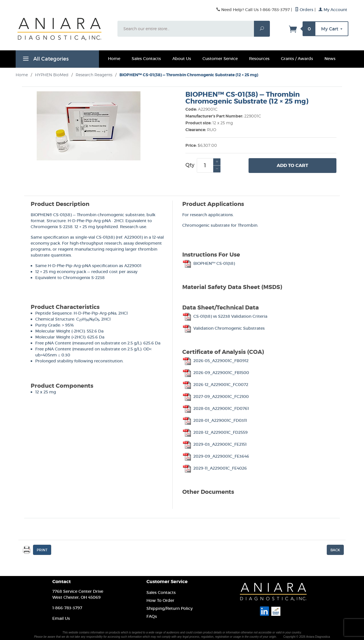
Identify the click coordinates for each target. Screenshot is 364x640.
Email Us (61, 618)
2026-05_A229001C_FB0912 (215, 361)
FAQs (152, 616)
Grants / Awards (297, 59)
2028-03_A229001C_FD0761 (216, 408)
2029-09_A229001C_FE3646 (216, 456)
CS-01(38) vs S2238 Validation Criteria (225, 316)
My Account (333, 10)
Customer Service (220, 59)
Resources (259, 59)
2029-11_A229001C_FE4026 (215, 468)
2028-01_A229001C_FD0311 (215, 420)
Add (292, 166)
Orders (304, 10)
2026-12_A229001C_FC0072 (215, 385)
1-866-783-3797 (67, 608)
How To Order (160, 600)
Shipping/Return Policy (169, 608)
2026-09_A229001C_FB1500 (216, 373)
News (330, 59)
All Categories (45, 60)
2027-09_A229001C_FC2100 (216, 397)
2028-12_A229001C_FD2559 (215, 432)
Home (114, 59)
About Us (182, 59)
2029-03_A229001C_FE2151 (214, 444)
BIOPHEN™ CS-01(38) (209, 263)
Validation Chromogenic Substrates (224, 328)
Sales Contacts (146, 59)
